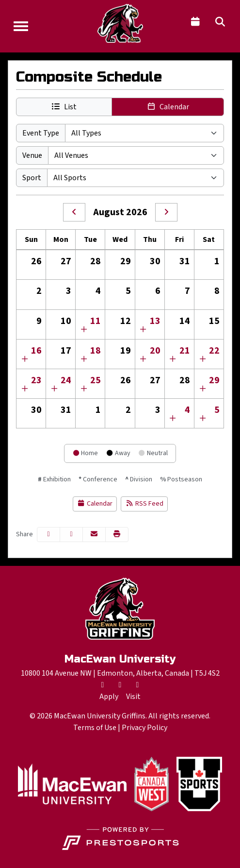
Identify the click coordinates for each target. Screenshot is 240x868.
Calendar (95, 504)
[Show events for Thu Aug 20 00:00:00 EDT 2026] (144, 359)
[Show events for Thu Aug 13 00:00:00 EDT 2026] (144, 330)
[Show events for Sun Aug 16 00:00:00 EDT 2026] (25, 359)
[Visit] (133, 697)
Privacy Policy (144, 728)
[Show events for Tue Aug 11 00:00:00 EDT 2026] (84, 330)
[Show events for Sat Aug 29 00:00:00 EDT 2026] (203, 389)
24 (66, 380)
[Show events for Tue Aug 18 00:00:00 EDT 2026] (84, 359)
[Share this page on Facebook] (48, 535)
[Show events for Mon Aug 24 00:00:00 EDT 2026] (54, 389)
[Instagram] (138, 685)
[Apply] (109, 697)
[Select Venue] (136, 155)
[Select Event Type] (144, 133)
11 (96, 321)
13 (155, 321)
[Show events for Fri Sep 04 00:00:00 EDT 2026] (173, 419)
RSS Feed (144, 504)
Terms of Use (95, 728)
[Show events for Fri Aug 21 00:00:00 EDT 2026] (173, 359)
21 (185, 351)
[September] (166, 212)
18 (96, 351)
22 (214, 351)
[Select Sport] (136, 178)
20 (155, 351)
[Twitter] (103, 685)
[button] (64, 107)
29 (214, 380)
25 (96, 380)
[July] (74, 212)
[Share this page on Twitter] (71, 535)
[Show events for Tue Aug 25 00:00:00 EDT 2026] (84, 389)
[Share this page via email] (94, 535)
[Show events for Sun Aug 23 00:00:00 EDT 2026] (25, 389)
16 (36, 351)
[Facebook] (120, 685)
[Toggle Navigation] (21, 26)
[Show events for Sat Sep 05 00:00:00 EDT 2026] (203, 419)
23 (36, 380)
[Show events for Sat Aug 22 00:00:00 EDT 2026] (203, 359)
